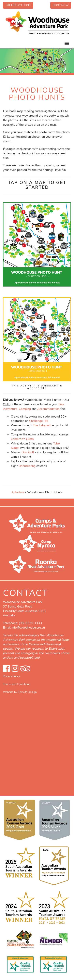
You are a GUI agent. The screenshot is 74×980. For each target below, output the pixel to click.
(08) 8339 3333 (30, 623)
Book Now (61, 5)
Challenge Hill (39, 421)
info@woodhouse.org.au (28, 628)
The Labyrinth (42, 425)
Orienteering (27, 466)
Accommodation (48, 409)
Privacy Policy (11, 676)
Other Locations (18, 5)
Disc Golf (28, 452)
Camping (25, 409)
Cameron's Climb (22, 439)
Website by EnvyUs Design (20, 692)
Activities (18, 492)
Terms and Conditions (17, 684)
